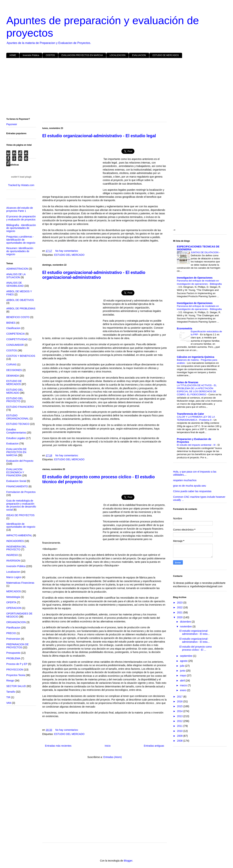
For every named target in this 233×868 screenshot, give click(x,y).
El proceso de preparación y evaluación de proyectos (21, 218)
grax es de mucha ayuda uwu (190, 486)
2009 (180, 736)
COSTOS (50, 55)
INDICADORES (15, 541)
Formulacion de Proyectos (21, 492)
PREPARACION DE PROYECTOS (17, 646)
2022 (180, 607)
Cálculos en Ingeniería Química (196, 357)
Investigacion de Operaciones (195, 278)
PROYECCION (15, 670)
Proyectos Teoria (16, 675)
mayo (183, 675)
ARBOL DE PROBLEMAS (21, 308)
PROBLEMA (13, 658)
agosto (184, 661)
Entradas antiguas (154, 746)
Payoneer (12, 124)
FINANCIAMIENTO (17, 486)
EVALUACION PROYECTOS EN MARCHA (82, 55)
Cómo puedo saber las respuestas (192, 491)
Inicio (108, 746)
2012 (180, 721)
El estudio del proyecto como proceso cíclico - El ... (196, 648)
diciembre (186, 622)
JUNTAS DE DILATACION (205, 252)
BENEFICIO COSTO (18, 317)
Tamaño (11, 692)
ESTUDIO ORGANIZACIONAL (18, 417)
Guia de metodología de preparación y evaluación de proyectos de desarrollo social (21, 505)
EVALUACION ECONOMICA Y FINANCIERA (15, 472)
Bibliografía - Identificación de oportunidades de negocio (21, 228)
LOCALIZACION (117, 55)
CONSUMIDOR (15, 345)
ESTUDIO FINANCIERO (20, 407)
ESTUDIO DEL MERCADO (69, 255)
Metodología (13, 597)
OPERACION (14, 608)
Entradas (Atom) (112, 757)
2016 (180, 701)
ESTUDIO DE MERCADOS (166, 55)
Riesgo (10, 681)
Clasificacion (13, 328)
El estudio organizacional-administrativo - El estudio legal (99, 136)
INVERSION (13, 561)
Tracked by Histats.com (21, 185)
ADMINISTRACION (17, 269)
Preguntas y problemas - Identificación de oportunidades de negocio (21, 240)
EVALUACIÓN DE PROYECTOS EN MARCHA (16, 452)
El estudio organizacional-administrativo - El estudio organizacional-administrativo (94, 275)
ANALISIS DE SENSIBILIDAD (15, 284)
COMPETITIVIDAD (17, 339)
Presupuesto (13, 653)
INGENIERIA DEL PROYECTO (16, 548)
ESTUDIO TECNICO (18, 424)
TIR (8, 697)
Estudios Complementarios (16, 431)
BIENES (11, 323)
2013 (180, 716)
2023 (180, 603)
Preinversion (13, 639)
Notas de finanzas (188, 382)
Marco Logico (14, 577)
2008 (180, 741)
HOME (13, 55)
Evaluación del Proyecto (20, 461)
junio (183, 671)
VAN (9, 703)
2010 (180, 731)
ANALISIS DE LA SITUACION (16, 276)
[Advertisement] (114, 89)
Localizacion (13, 572)
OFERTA (11, 602)
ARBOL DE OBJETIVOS (20, 300)
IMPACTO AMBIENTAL (19, 535)
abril (183, 681)
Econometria (185, 328)
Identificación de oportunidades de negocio (21, 525)
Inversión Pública (31, 55)
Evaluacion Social (16, 481)
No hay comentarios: (67, 251)
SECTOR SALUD (16, 686)
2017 (180, 697)
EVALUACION (139, 55)
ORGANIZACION (16, 622)
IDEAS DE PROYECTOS (20, 515)
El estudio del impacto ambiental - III (196, 445)
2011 (180, 726)
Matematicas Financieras (20, 583)
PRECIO (11, 633)
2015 (180, 706)
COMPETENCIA (16, 334)
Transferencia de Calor (190, 414)
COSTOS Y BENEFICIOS (21, 356)
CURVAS (11, 364)
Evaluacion (13, 444)
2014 (180, 711)
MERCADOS (14, 591)
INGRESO (12, 555)
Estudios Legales (16, 438)
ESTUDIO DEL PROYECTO (15, 400)
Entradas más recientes (58, 746)
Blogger (128, 861)
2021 (180, 612)
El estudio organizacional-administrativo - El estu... (194, 632)
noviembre (186, 627)
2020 (180, 617)
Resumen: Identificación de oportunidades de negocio (20, 251)
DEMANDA (13, 376)
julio (183, 666)
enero (184, 690)
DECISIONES (14, 370)
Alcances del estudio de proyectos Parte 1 (20, 209)
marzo (184, 685)
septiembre (186, 656)
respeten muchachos (185, 480)
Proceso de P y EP (17, 664)
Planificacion (13, 628)
